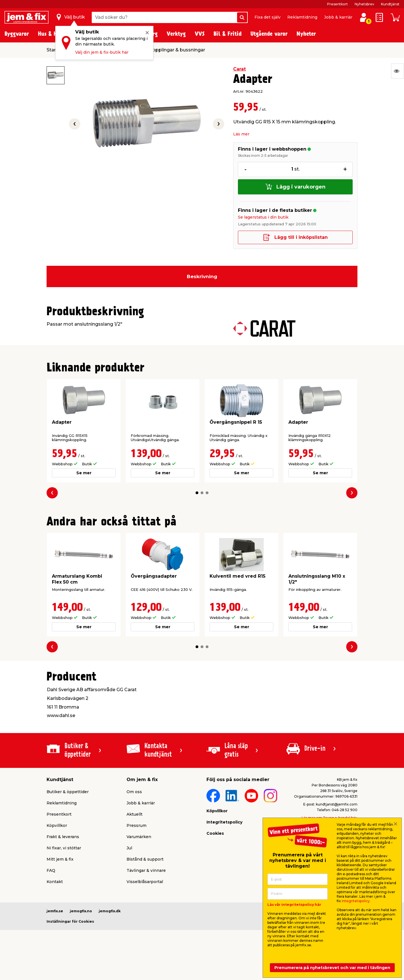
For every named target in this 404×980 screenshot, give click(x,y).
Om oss (134, 792)
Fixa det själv (268, 17)
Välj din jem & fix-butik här (102, 52)
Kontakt (55, 882)
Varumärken (139, 837)
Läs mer (241, 134)
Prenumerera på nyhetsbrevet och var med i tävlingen (332, 968)
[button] (197, 493)
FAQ (51, 870)
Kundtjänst (390, 4)
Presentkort (338, 4)
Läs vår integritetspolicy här (294, 905)
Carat (239, 69)
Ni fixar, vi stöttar (64, 848)
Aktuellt (135, 814)
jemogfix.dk (110, 911)
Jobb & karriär (338, 17)
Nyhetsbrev (364, 4)
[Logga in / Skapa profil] (364, 17)
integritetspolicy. (356, 901)
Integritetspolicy (224, 822)
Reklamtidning (302, 17)
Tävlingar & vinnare (146, 870)
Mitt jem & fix (60, 859)
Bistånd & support (145, 859)
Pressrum (136, 825)
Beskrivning (202, 276)
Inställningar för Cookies (70, 921)
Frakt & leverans (63, 837)
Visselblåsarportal (145, 882)
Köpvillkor (57, 825)
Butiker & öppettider (68, 792)
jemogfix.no (81, 911)
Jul (129, 848)
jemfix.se (55, 911)
